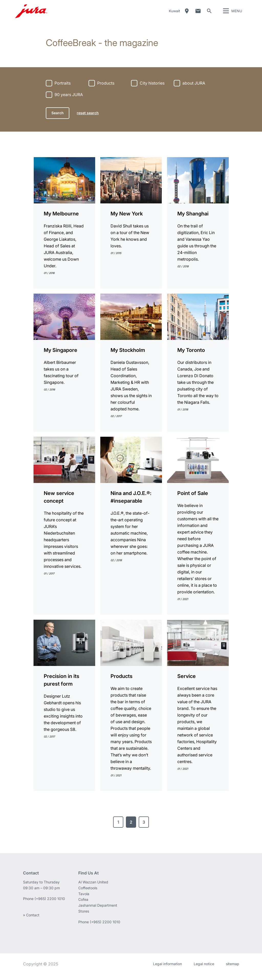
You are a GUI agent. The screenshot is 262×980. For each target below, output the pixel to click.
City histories (152, 89)
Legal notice (204, 970)
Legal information (167, 970)
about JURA (194, 89)
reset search (88, 119)
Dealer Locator (187, 14)
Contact (198, 14)
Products (106, 89)
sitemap (233, 970)
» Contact (31, 921)
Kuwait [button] (174, 14)
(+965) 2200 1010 (50, 904)
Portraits (63, 89)
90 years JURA (69, 100)
